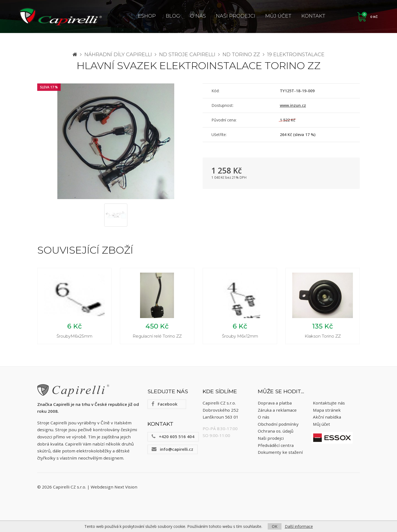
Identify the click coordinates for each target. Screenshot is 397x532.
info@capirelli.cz (172, 449)
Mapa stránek (327, 410)
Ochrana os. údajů (276, 431)
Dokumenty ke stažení (280, 452)
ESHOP (147, 16)
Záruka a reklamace (277, 410)
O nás (198, 16)
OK (275, 526)
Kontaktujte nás (329, 403)
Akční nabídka (327, 417)
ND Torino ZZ (241, 55)
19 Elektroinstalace (296, 55)
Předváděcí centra (276, 445)
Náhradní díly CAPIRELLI (118, 55)
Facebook (164, 404)
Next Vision (126, 487)
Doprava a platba (275, 403)
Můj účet (278, 16)
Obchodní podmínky (278, 424)
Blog (173, 16)
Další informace (299, 526)
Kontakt (313, 16)
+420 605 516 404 (173, 436)
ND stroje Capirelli (187, 55)
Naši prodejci (236, 16)
